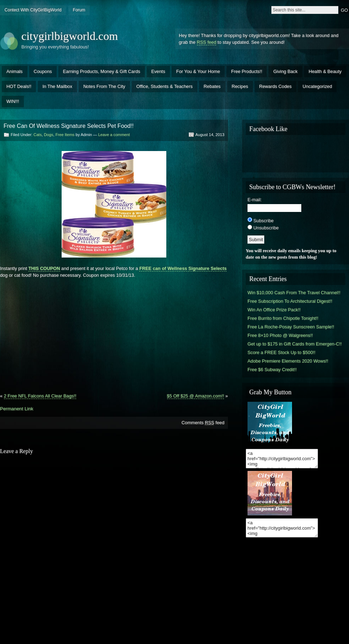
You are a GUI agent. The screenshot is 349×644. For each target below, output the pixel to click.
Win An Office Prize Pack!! (274, 310)
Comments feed (203, 423)
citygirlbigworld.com (70, 36)
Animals (15, 71)
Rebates (212, 86)
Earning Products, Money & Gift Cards (102, 71)
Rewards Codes (275, 86)
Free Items (65, 135)
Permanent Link (17, 409)
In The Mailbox (57, 86)
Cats (38, 135)
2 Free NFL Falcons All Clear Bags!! (40, 396)
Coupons (43, 71)
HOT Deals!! (19, 86)
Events (158, 71)
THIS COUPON (44, 268)
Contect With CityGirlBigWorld (33, 10)
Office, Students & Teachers (165, 86)
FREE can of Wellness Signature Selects (183, 268)
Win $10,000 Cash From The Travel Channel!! (294, 293)
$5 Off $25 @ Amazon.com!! (196, 396)
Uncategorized (317, 86)
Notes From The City (104, 86)
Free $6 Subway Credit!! (272, 370)
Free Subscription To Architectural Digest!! (290, 301)
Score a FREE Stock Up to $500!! (282, 352)
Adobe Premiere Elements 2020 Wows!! (288, 361)
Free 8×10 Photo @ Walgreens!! (280, 335)
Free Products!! (247, 71)
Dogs (48, 135)
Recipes (240, 86)
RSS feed (207, 42)
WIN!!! (13, 101)
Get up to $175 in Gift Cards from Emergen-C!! (295, 344)
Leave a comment (114, 135)
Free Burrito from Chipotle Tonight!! (283, 318)
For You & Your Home (198, 71)
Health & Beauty (325, 71)
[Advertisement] (114, 333)
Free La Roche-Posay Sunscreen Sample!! (291, 327)
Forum (79, 10)
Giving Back (285, 71)
